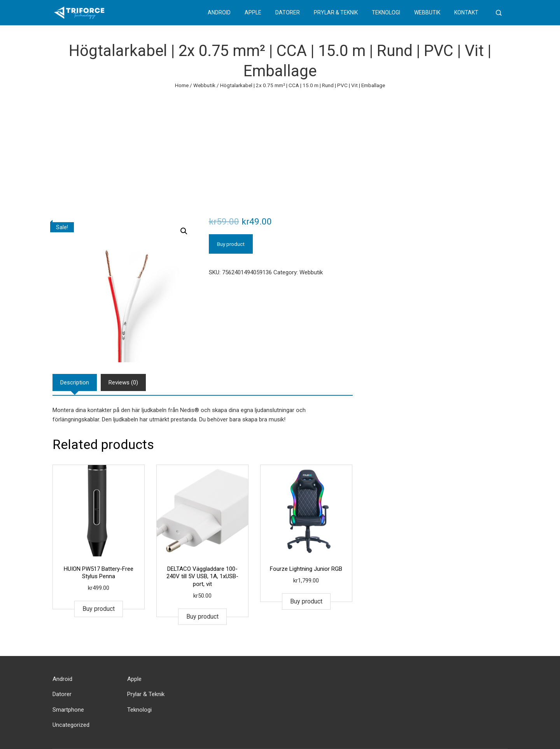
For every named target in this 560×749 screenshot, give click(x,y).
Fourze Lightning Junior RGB (306, 569)
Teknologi (386, 12)
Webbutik (427, 12)
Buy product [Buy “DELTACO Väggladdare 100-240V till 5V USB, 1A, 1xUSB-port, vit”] (202, 617)
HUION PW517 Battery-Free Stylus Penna (99, 573)
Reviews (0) (123, 382)
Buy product (231, 244)
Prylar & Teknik (336, 12)
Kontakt (466, 12)
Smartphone (68, 710)
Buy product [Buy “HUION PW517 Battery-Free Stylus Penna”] (99, 609)
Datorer (288, 12)
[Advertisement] (280, 148)
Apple (253, 12)
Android (219, 12)
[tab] (75, 382)
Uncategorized (71, 725)
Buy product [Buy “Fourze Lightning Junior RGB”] (306, 601)
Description (75, 382)
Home (182, 85)
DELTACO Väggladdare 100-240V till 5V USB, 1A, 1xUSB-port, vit (202, 576)
